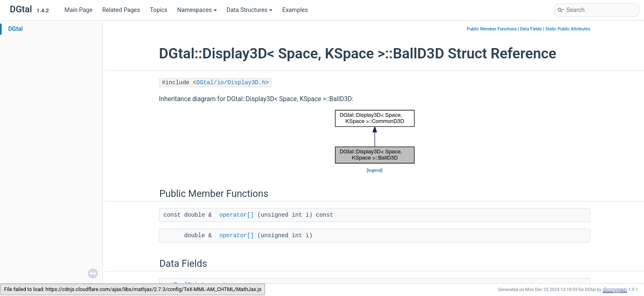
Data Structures (250, 10)
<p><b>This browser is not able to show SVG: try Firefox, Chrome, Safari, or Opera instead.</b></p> (375, 137)
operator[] (237, 215)
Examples (295, 10)
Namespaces (197, 10)
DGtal (16, 29)
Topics (159, 10)
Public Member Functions (492, 29)
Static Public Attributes (568, 29)
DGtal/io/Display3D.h (231, 83)
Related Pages (121, 10)
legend (375, 170)
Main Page (78, 10)
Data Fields (531, 29)
